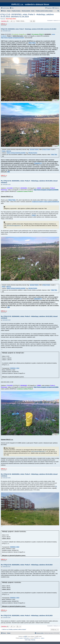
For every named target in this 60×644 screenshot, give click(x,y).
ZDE (8, 172)
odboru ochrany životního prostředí (16, 153)
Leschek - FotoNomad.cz (24, 638)
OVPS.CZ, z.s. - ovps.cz (39, 638)
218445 (34, 215)
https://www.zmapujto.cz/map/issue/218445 (46, 190)
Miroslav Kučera (33, 153)
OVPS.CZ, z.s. (4, 24)
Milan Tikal (54, 155)
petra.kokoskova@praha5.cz (14, 226)
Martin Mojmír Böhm (11, 19)
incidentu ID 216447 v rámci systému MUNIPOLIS (46, 202)
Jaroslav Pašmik (34, 149)
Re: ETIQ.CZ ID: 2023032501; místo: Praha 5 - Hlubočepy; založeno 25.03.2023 (27, 565)
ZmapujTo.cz (38, 163)
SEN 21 (9, 151)
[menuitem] (12, 8)
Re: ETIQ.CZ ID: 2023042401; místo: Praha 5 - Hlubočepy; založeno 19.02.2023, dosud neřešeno (29, 317)
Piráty (3, 151)
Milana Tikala (12, 200)
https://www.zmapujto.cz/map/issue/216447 (13, 38)
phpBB (25, 636)
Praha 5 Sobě (46, 149)
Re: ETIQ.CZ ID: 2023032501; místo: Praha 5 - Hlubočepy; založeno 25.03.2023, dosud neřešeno (29, 182)
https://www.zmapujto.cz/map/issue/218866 (46, 387)
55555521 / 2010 (15, 368)
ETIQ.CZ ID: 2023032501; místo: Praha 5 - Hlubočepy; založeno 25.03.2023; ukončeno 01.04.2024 (27, 16)
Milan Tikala (32, 43)
